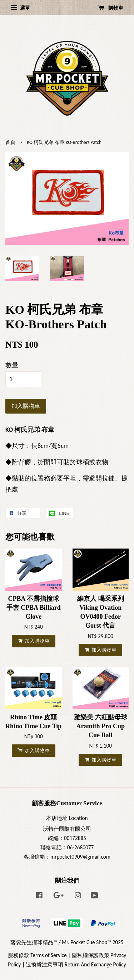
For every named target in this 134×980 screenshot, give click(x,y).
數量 (12, 365)
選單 (20, 8)
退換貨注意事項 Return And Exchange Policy (76, 964)
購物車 (110, 8)
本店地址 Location (67, 818)
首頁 (10, 142)
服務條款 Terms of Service (37, 955)
